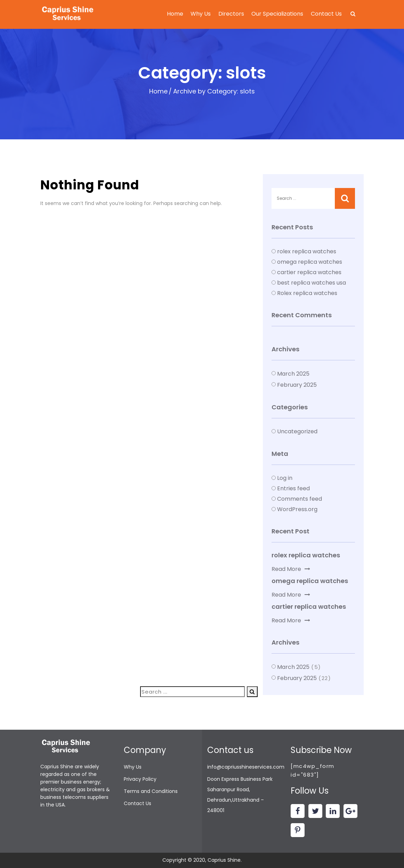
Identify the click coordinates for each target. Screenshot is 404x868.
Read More (291, 569)
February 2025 (297, 385)
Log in (285, 478)
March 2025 (293, 374)
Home (175, 14)
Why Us (201, 14)
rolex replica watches (307, 251)
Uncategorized (297, 431)
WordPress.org (297, 509)
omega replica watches (310, 262)
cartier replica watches (309, 272)
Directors (231, 14)
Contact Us (326, 14)
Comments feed (300, 499)
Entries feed (293, 488)
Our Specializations (277, 14)
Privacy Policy (140, 779)
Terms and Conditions (151, 791)
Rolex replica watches (307, 293)
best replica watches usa (312, 283)
